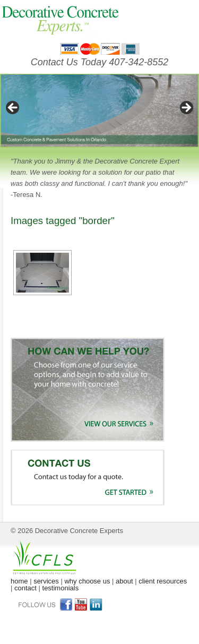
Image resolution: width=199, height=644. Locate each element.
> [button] (186, 108)
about (124, 581)
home (19, 581)
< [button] (13, 108)
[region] (99, 111)
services (46, 581)
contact (25, 588)
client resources (163, 581)
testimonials (61, 588)
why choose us (87, 581)
